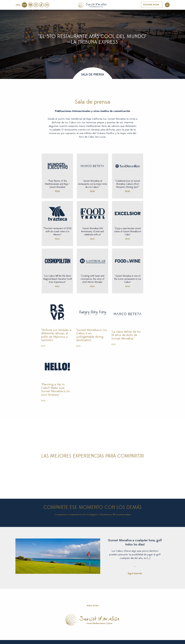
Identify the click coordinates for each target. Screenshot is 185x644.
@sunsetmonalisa (122, 514)
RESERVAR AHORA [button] (151, 5)
